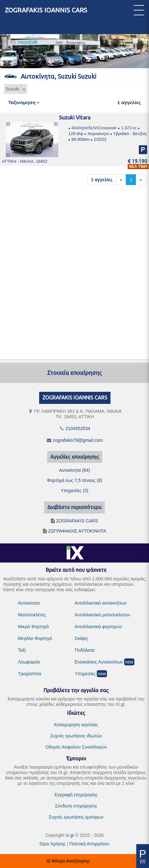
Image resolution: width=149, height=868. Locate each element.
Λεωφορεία (29, 662)
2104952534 (78, 428)
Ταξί (22, 650)
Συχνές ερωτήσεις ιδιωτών (76, 736)
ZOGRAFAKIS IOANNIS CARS (46, 10)
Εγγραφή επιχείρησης (76, 795)
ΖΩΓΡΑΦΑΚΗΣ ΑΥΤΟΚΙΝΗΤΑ (77, 531)
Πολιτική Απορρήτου (89, 844)
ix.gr (70, 835)
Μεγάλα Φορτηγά (35, 638)
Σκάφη (81, 638)
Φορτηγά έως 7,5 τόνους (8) (74, 480)
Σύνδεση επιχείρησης (76, 806)
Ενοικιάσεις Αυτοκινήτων (99, 662)
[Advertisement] (73, 270)
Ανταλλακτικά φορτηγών (99, 627)
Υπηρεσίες (85, 674)
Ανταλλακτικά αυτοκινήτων (101, 603)
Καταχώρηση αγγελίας (76, 725)
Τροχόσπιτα (30, 674)
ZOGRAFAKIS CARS (77, 521)
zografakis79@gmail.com (78, 440)
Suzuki (12, 89)
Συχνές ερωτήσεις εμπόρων (76, 817)
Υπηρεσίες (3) (75, 491)
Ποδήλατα (85, 650)
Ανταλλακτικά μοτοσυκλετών (103, 615)
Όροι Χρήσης (53, 844)
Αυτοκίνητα (29, 603)
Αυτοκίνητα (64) (74, 470)
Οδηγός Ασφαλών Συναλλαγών (76, 747)
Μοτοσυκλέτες (32, 615)
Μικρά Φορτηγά (33, 627)
